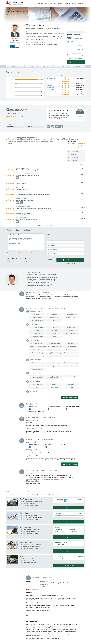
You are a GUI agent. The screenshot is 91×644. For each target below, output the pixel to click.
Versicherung (50, 84)
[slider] (65, 501)
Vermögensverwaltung (52, 95)
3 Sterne (11, 87)
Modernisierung (37, 317)
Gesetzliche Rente (37, 369)
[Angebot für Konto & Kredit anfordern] (12, 559)
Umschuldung (54, 388)
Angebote (61, 3)
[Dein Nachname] (65, 246)
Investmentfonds (71, 327)
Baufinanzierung (51, 78)
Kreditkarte (71, 385)
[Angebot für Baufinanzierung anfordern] (12, 502)
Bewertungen (15, 66)
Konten (54, 385)
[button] (45, 138)
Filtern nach (8, 125)
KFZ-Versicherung (37, 350)
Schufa (37, 388)
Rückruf (33, 253)
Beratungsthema (11, 127)
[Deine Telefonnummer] (65, 250)
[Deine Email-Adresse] (65, 253)
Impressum (77, 66)
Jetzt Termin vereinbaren (76, 62)
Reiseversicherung (71, 350)
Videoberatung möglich (76, 59)
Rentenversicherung (71, 366)
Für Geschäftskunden (52, 91)
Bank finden (53, 3)
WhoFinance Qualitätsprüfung (59, 110)
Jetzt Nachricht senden (70, 260)
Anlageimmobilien (71, 317)
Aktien (54, 334)
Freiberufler (73, 531)
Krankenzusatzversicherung (54, 356)
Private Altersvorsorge (54, 363)
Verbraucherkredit (37, 385)
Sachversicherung (71, 344)
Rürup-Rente (54, 366)
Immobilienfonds (54, 327)
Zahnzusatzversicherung (71, 356)
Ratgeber (68, 3)
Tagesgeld (37, 334)
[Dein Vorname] (65, 242)
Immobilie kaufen (54, 317)
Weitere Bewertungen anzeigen (45, 225)
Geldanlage (50, 80)
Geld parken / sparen (37, 327)
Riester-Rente (37, 366)
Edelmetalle (54, 337)
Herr (48, 235)
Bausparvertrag (37, 314)
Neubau (54, 320)
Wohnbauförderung (71, 314)
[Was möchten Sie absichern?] (69, 544)
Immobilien (50, 86)
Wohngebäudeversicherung (54, 353)
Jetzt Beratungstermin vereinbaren (70, 398)
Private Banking (51, 89)
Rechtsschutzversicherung (71, 353)
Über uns (74, 3)
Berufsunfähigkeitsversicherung (38, 347)
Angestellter (58, 529)
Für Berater (81, 3)
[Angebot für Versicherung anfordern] (12, 530)
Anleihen (37, 330)
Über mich (46, 66)
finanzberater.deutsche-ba (78, 54)
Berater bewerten (15, 52)
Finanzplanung (71, 376)
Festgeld (71, 330)
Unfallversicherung (71, 347)
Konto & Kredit (50, 87)
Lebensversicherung (37, 363)
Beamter (73, 529)
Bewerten (40, 3)
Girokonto (71, 388)
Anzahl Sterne (30, 127)
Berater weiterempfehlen (76, 32)
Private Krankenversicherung (37, 344)
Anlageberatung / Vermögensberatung (54, 377)
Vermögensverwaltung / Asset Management (37, 377)
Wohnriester (54, 314)
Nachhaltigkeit (50, 93)
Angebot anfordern (24, 253)
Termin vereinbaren (12, 253)
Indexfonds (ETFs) (71, 334)
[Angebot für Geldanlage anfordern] (12, 516)
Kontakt (31, 66)
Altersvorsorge (51, 82)
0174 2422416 (80, 50)
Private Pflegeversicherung (54, 347)
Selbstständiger (59, 531)
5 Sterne (11, 79)
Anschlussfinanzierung (37, 320)
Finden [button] (46, 3)
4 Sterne (11, 83)
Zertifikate (54, 330)
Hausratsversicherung (37, 353)
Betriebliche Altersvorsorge (71, 363)
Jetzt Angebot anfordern (69, 508)
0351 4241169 (80, 46)
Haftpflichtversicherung (54, 350)
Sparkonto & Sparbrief (37, 337)
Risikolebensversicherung (37, 356)
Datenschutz (35, 259)
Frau (48, 238)
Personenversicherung (54, 344)
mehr (44, 40)
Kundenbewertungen (15, 42)
